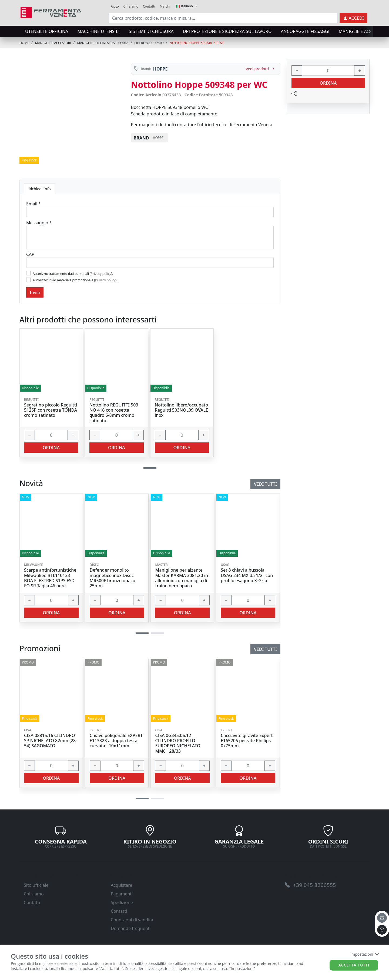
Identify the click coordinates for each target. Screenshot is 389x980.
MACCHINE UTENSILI (98, 31)
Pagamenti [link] (122, 894)
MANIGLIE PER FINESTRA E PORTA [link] (103, 43)
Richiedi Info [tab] (40, 189)
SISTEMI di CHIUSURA (151, 31)
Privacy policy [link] (101, 274)
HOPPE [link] (160, 69)
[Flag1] (28, 273)
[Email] (150, 212)
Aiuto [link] (115, 6)
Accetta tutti (354, 965)
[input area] (223, 18)
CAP (30, 254)
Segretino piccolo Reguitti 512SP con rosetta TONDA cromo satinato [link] (51, 410)
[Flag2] (28, 280)
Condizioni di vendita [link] (132, 920)
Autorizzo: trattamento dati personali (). (73, 274)
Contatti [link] (149, 6)
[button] (142, 799)
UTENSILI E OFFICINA (47, 31)
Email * (33, 204)
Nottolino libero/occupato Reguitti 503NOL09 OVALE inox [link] (181, 410)
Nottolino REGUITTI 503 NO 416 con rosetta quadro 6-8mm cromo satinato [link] (114, 413)
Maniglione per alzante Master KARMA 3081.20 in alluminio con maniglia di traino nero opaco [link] (182, 578)
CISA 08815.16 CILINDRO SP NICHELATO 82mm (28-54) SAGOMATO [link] (51, 741)
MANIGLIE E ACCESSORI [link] (53, 43)
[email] (382, 918)
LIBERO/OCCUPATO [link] (149, 43)
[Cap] (150, 263)
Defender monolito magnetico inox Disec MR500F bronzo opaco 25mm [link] (113, 578)
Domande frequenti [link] (131, 928)
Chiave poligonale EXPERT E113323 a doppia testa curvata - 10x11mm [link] (116, 741)
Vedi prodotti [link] (260, 69)
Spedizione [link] (122, 902)
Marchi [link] (165, 6)
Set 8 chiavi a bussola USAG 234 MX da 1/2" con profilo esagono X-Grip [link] (247, 575)
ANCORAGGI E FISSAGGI (305, 31)
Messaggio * (39, 223)
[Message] (150, 237)
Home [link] (24, 43)
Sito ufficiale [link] (36, 885)
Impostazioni (364, 954)
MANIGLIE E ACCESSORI (363, 31)
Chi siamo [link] (131, 6)
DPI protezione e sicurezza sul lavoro (227, 31)
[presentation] (368, 31)
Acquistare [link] (122, 885)
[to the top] (382, 930)
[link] (51, 12)
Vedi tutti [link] (265, 649)
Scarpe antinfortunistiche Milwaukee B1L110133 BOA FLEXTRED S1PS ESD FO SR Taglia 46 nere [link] (50, 578)
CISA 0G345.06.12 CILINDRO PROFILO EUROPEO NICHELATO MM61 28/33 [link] (178, 743)
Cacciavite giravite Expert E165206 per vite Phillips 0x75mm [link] (247, 741)
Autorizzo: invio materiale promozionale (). (75, 280)
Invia (35, 292)
